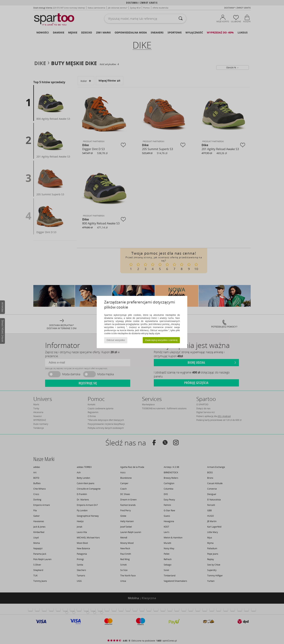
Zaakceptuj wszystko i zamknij (161, 340)
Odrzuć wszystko (116, 340)
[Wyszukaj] (181, 19)
